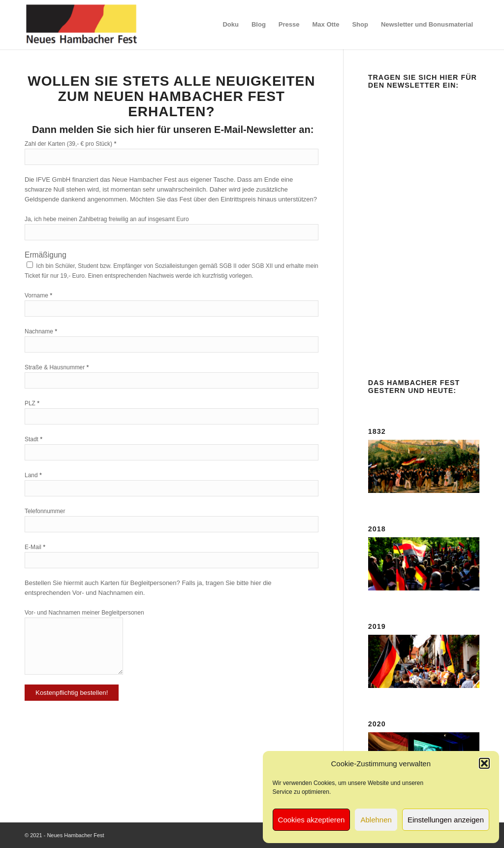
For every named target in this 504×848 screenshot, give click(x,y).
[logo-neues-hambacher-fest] (82, 25)
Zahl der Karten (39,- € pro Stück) (70, 144)
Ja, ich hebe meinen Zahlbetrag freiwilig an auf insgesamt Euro (107, 219)
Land (33, 475)
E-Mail (35, 547)
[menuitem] (231, 25)
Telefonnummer (45, 511)
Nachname (41, 331)
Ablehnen (376, 820)
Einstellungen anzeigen (446, 820)
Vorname (38, 295)
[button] (484, 763)
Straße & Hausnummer (57, 367)
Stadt (33, 439)
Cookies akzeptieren (312, 820)
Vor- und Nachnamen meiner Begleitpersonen (84, 613)
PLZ (32, 403)
